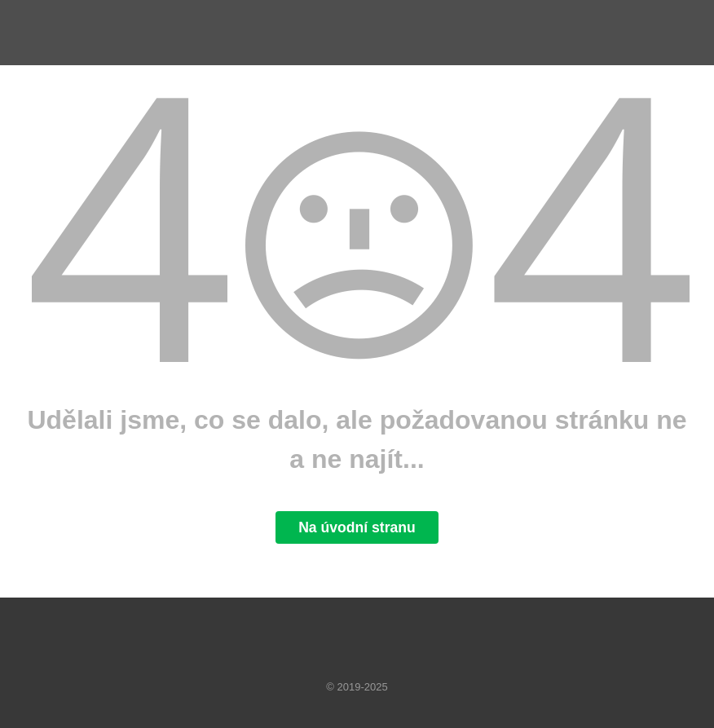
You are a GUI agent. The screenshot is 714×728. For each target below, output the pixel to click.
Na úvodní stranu (357, 527)
